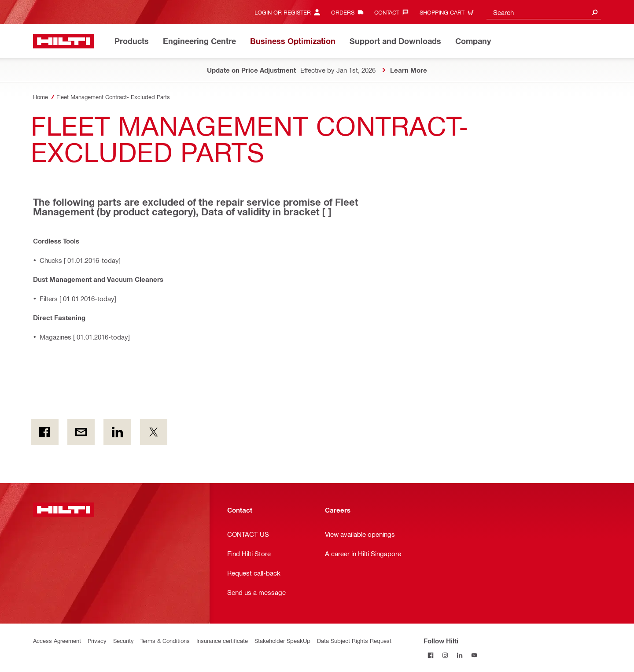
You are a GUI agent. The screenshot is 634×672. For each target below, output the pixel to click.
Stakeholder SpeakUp (282, 641)
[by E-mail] (81, 432)
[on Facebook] (45, 432)
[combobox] (544, 12)
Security (123, 641)
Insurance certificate (222, 641)
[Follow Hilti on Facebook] (431, 655)
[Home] (64, 41)
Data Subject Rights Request (354, 641)
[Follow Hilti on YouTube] (474, 655)
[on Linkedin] (117, 432)
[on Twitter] (154, 432)
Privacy (97, 641)
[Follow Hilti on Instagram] (445, 655)
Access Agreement (57, 641)
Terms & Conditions (165, 641)
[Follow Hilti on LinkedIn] (460, 655)
